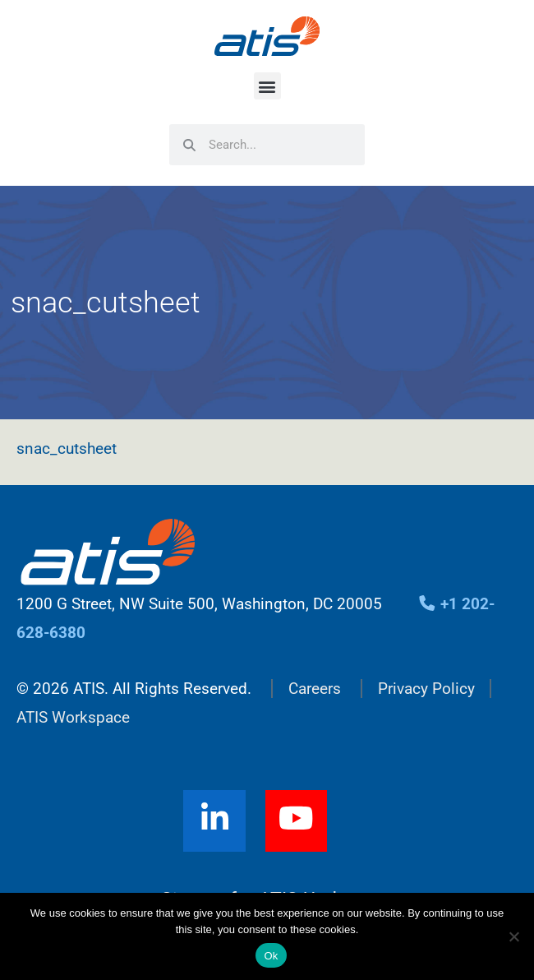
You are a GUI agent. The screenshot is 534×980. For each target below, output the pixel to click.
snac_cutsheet (67, 448)
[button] (267, 86)
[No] (513, 936)
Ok (271, 956)
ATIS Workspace (73, 717)
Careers (315, 689)
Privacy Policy (426, 689)
